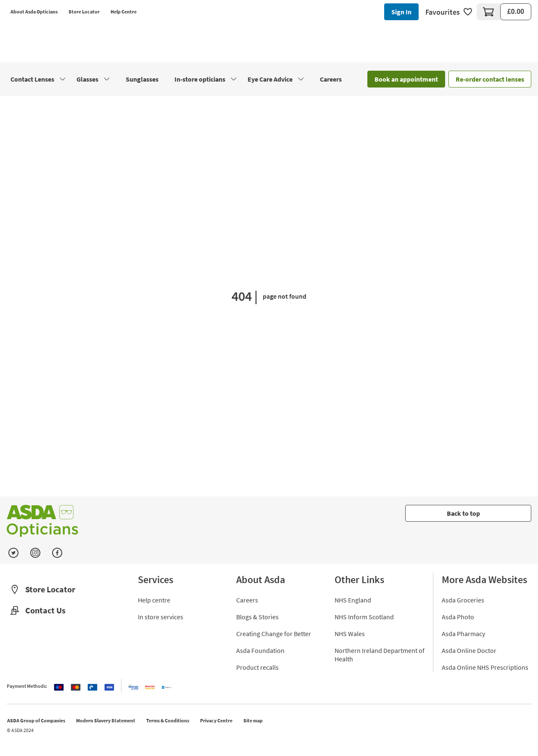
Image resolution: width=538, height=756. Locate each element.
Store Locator (84, 12)
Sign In (401, 12)
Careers (331, 79)
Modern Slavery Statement (106, 720)
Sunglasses (142, 79)
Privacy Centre (216, 720)
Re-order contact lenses (490, 79)
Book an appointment (406, 79)
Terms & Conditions (168, 720)
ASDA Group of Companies (36, 720)
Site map (253, 720)
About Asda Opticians (34, 12)
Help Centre (124, 12)
